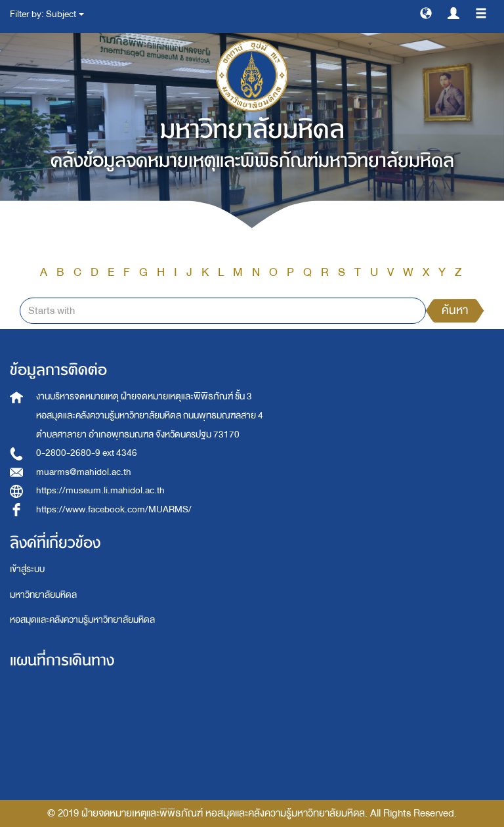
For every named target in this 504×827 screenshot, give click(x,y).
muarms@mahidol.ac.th (84, 472)
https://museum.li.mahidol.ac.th (100, 490)
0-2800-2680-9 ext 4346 (87, 453)
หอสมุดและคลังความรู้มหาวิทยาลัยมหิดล (82, 620)
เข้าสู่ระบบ (27, 569)
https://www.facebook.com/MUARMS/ (114, 509)
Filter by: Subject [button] (47, 14)
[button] (426, 12)
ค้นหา (455, 310)
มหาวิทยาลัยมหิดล (43, 595)
